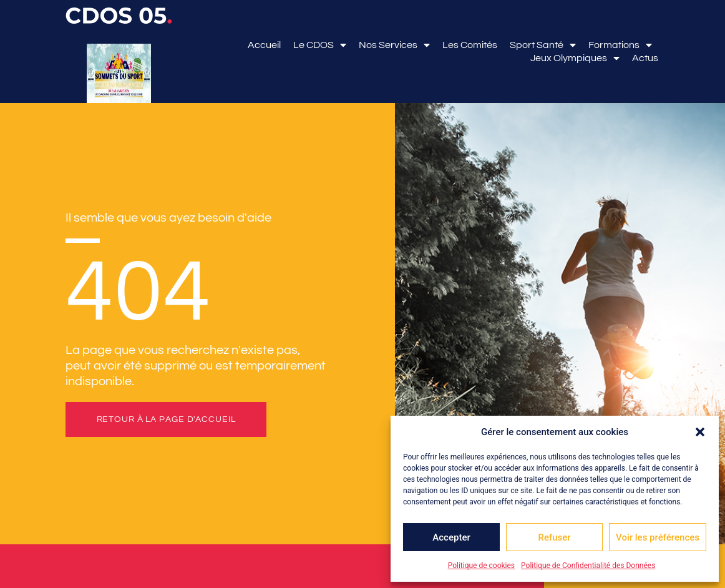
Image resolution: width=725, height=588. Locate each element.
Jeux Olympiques (575, 58)
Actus (645, 58)
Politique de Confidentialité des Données (588, 566)
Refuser (554, 537)
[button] (700, 432)
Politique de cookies (481, 566)
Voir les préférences (658, 537)
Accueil (264, 45)
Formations (620, 45)
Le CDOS (320, 45)
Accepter (451, 537)
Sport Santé (543, 45)
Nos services (394, 45)
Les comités (470, 45)
